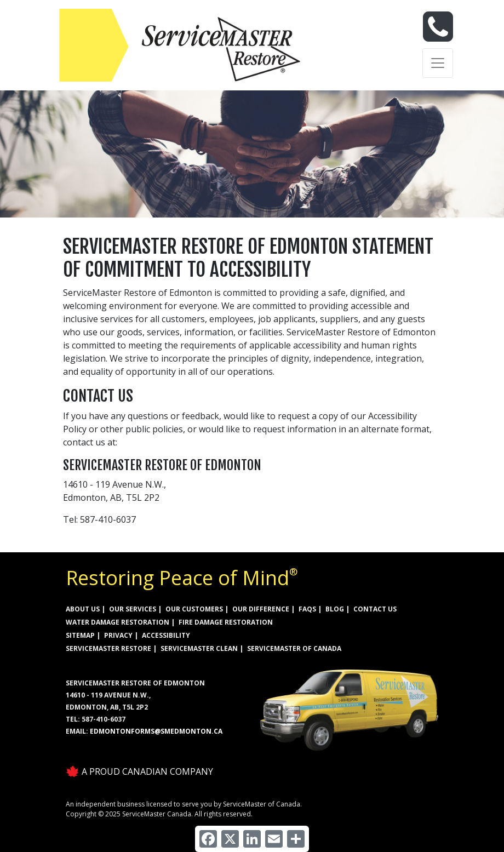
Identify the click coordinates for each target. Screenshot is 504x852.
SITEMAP (80, 635)
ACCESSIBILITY (166, 635)
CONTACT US (375, 609)
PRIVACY (118, 635)
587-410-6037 (104, 719)
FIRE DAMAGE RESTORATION (226, 622)
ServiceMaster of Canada (294, 648)
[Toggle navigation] (438, 63)
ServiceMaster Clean (199, 648)
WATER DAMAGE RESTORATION (118, 622)
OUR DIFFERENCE (261, 609)
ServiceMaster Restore (108, 648)
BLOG (335, 609)
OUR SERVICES (133, 609)
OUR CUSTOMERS (194, 609)
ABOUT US (83, 609)
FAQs (307, 609)
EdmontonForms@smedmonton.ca (156, 731)
